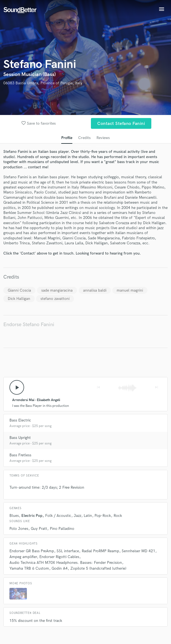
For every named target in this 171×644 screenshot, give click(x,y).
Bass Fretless (20, 455)
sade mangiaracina (57, 290)
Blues (14, 516)
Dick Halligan (19, 299)
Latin (88, 516)
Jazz (77, 516)
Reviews (103, 138)
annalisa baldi (95, 290)
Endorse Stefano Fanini (29, 325)
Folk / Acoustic (58, 516)
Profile (67, 138)
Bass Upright (20, 438)
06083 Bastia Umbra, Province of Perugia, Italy (43, 83)
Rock (118, 516)
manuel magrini (130, 290)
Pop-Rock (103, 516)
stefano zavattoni (55, 299)
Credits (84, 138)
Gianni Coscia (19, 290)
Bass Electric (20, 420)
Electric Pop (32, 516)
